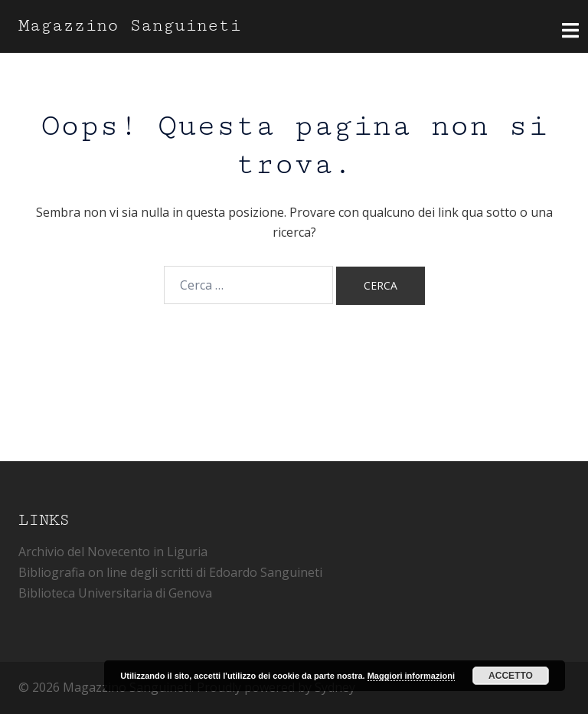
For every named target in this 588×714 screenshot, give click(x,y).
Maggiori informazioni (411, 676)
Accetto (511, 676)
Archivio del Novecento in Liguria (113, 552)
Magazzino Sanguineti (130, 26)
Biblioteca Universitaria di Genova (115, 593)
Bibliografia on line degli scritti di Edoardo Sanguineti (170, 572)
